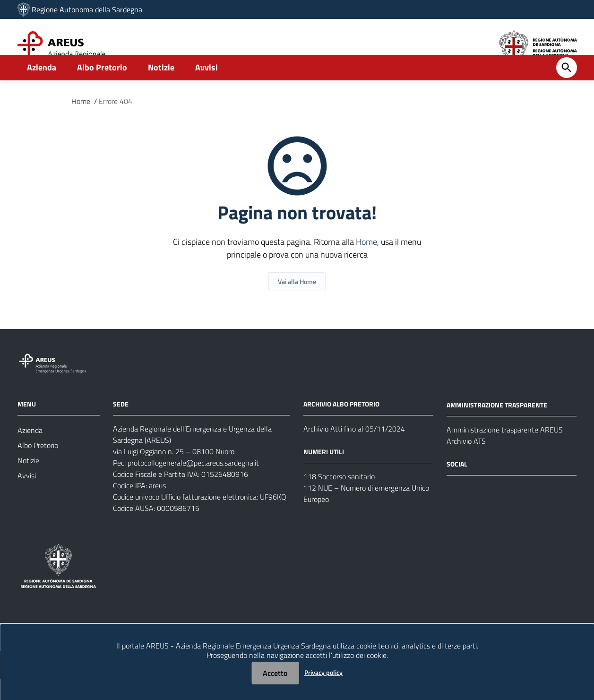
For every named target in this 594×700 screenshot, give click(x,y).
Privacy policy (323, 672)
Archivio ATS (466, 462)
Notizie (161, 88)
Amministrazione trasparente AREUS (505, 450)
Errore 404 (116, 122)
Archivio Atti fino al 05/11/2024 (354, 449)
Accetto (275, 673)
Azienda (42, 88)
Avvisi (207, 88)
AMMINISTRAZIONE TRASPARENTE (497, 426)
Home (81, 122)
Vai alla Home (297, 302)
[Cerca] (567, 88)
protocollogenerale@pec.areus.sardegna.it (193, 484)
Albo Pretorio (102, 88)
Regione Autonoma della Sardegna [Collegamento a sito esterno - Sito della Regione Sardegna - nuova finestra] (87, 9)
